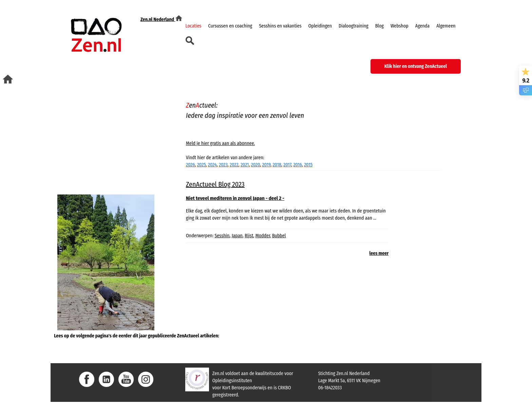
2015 (308, 165)
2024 (212, 165)
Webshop (400, 26)
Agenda (422, 26)
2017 (287, 165)
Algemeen (446, 26)
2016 (297, 165)
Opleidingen (320, 26)
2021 (245, 165)
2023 (223, 165)
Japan (237, 236)
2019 (267, 165)
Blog (379, 26)
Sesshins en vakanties (280, 26)
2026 (190, 165)
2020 (256, 165)
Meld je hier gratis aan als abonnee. (220, 143)
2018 (277, 165)
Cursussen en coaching (230, 26)
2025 (202, 165)
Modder (263, 236)
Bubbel (279, 236)
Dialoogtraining (354, 26)
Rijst (249, 236)
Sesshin (222, 236)
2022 (234, 165)
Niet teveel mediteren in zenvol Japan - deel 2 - (235, 198)
